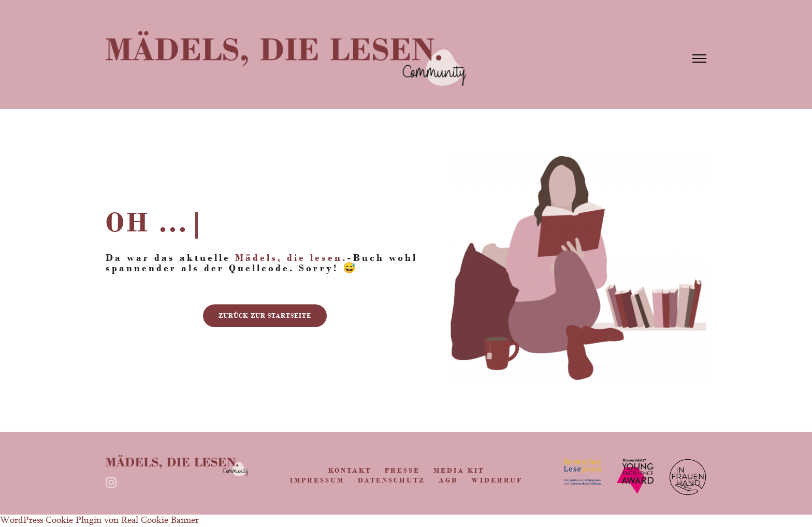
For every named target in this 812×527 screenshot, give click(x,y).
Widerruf (497, 480)
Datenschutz (392, 480)
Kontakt (350, 470)
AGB (448, 480)
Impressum (317, 480)
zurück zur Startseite (265, 316)
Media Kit (459, 470)
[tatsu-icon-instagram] (114, 482)
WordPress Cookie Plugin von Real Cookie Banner (99, 521)
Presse (402, 470)
